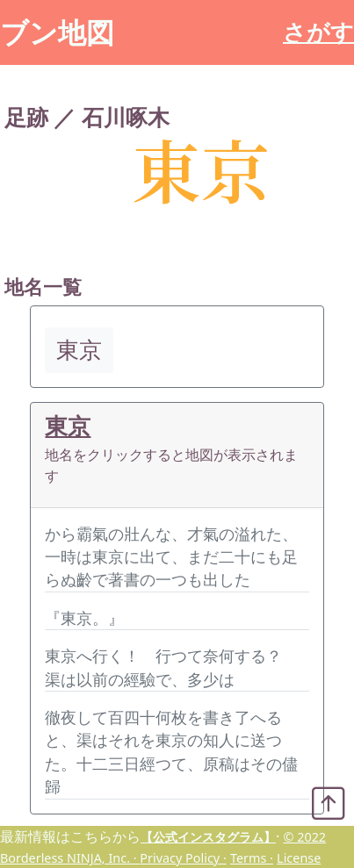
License (299, 858)
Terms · (252, 858)
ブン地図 (57, 32)
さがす (318, 32)
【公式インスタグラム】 (208, 837)
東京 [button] (79, 350)
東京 (68, 426)
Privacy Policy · (183, 858)
